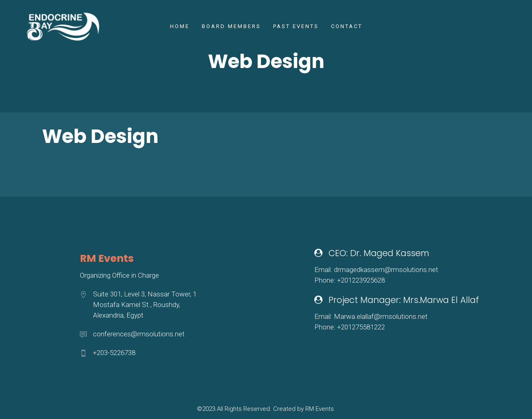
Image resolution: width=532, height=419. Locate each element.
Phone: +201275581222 (350, 327)
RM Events (320, 409)
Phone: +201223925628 (350, 280)
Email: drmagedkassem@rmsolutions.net (376, 270)
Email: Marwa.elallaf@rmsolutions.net (371, 316)
